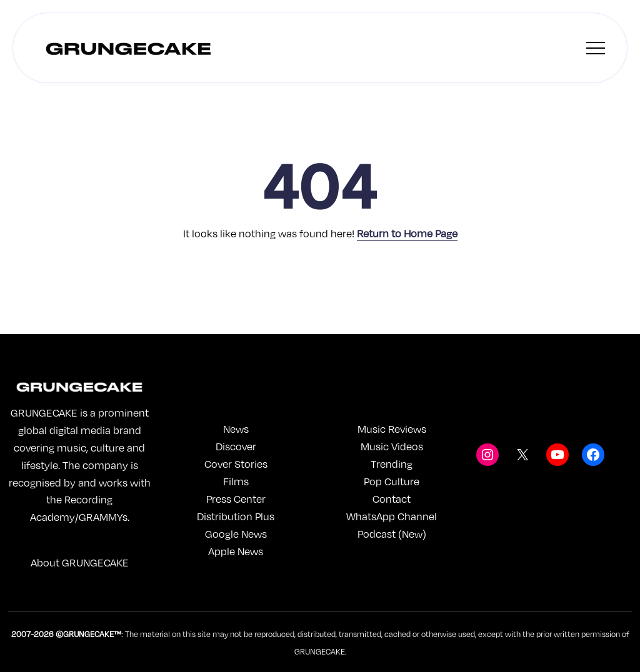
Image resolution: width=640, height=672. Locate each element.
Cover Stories (236, 464)
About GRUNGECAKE (80, 562)
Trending (392, 464)
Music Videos (392, 446)
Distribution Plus (236, 516)
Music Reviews (392, 429)
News (236, 429)
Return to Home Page (407, 233)
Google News (236, 534)
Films (236, 481)
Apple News (236, 551)
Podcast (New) (392, 534)
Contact (392, 499)
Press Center (236, 499)
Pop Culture (392, 481)
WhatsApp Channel (392, 516)
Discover (236, 446)
